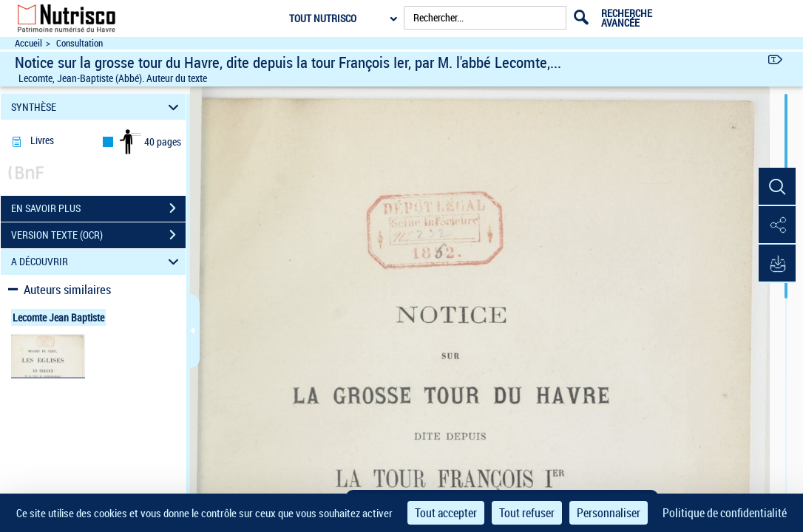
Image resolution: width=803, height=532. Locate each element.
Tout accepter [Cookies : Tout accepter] (446, 513)
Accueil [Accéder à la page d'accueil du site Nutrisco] (28, 43)
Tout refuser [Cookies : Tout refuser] (527, 513)
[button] (777, 187)
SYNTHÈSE (97, 107)
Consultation (79, 43)
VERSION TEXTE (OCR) (98, 235)
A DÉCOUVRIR (97, 262)
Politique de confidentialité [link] (725, 513)
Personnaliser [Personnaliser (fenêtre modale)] (609, 513)
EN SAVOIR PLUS (98, 208)
